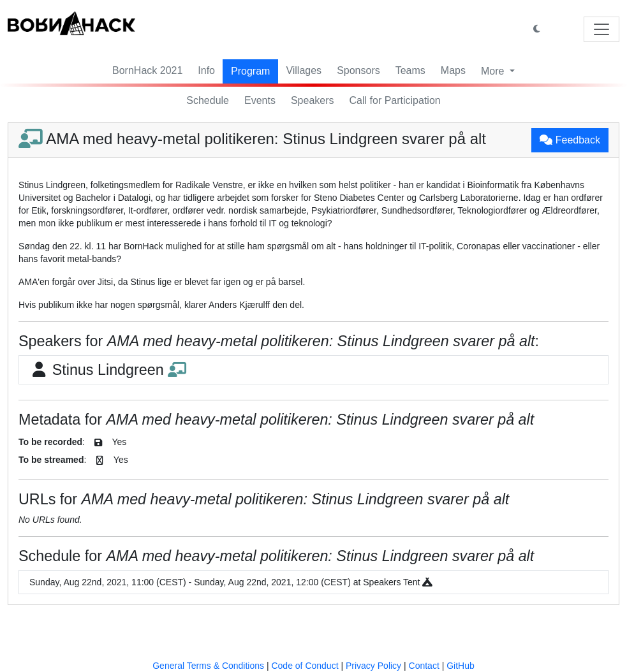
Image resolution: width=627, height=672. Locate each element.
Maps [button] (453, 70)
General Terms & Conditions (208, 666)
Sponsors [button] (358, 70)
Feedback (570, 140)
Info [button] (206, 70)
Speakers (313, 100)
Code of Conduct (305, 666)
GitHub (461, 666)
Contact (424, 666)
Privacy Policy (373, 666)
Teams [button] (410, 70)
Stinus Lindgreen (108, 370)
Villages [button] (304, 70)
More (494, 71)
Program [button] (250, 71)
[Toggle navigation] (601, 29)
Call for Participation (395, 100)
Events (260, 100)
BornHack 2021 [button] (147, 70)
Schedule (208, 100)
